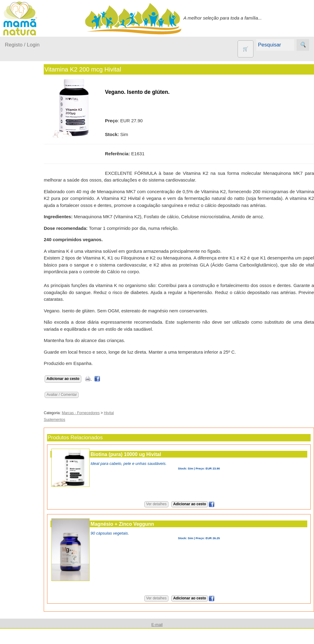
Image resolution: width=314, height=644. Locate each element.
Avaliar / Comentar (79, 395)
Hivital (126, 413)
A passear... (24, 124)
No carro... (23, 159)
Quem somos (33, 399)
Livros (26, 289)
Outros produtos (21, 199)
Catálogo (29, 409)
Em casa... (23, 136)
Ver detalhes (165, 504)
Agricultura (31, 216)
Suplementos (33, 326)
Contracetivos (34, 236)
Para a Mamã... (28, 171)
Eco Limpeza (33, 246)
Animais (28, 226)
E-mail (26, 562)
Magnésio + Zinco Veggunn (140, 524)
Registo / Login (22, 45)
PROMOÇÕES (35, 316)
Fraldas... (22, 148)
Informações (18, 382)
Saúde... (21, 183)
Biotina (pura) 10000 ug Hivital (143, 454)
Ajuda (11, 545)
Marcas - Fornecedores (98, 413)
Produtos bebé (20, 109)
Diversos (28, 353)
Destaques (16, 610)
